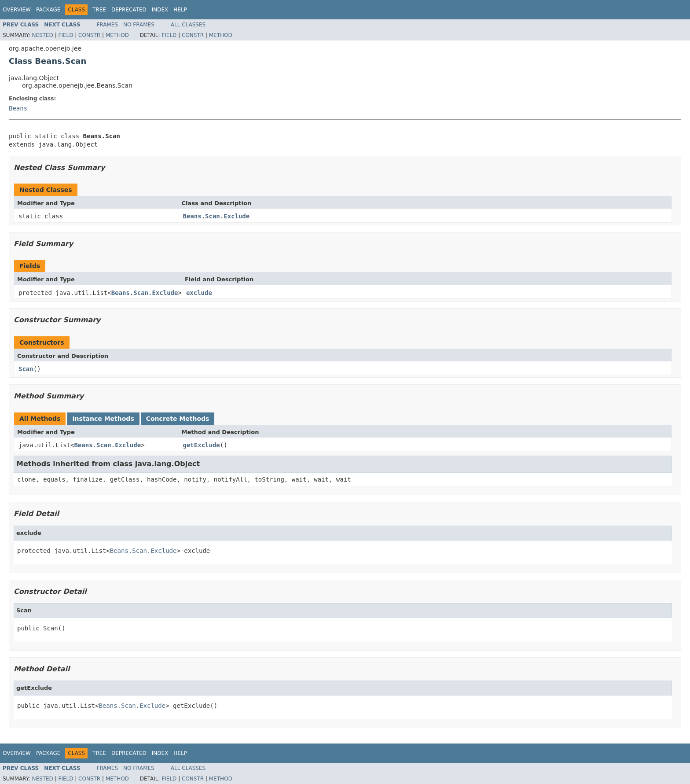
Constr (89, 35)
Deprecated (129, 10)
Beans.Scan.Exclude (217, 216)
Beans (18, 108)
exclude (199, 293)
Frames (108, 25)
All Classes (188, 25)
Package (48, 10)
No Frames (139, 25)
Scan (26, 369)
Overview (17, 10)
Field (66, 35)
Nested (42, 35)
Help (180, 10)
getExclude (202, 445)
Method (117, 35)
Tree (99, 10)
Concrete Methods (178, 419)
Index (160, 10)
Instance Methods (103, 419)
